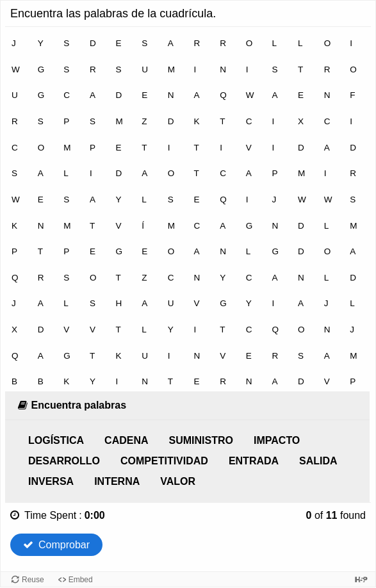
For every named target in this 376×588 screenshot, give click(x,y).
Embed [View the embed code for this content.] (81, 580)
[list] (187, 461)
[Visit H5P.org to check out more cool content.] (361, 579)
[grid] (187, 209)
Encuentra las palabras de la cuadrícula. (113, 13)
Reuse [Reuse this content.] (33, 580)
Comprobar (56, 545)
